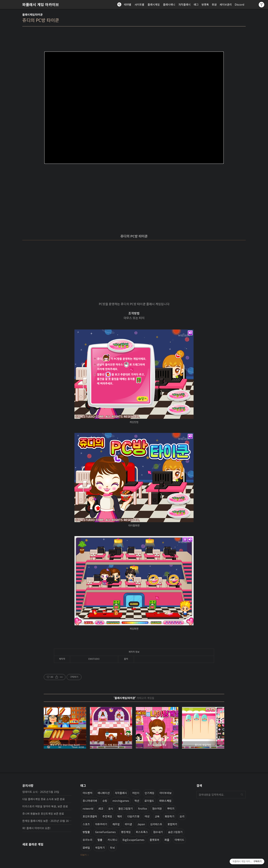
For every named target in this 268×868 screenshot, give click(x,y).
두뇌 (112, 848)
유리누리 (87, 840)
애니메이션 (104, 793)
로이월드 (149, 801)
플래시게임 (154, 4)
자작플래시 (185, 4)
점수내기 (158, 832)
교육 (157, 816)
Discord (239, 4)
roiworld (88, 808)
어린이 (136, 793)
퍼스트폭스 (142, 832)
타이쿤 (129, 824)
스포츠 (86, 824)
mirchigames (121, 801)
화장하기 (170, 816)
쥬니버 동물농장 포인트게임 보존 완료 (43, 814)
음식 (111, 808)
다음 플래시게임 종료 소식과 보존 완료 (44, 799)
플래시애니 (169, 4)
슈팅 (105, 801)
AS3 (101, 808)
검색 (242, 795)
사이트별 (139, 4)
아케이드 (179, 840)
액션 (137, 801)
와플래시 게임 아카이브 (41, 4)
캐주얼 (116, 824)
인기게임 (149, 793)
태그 (196, 4)
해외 (120, 816)
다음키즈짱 (133, 816)
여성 (147, 816)
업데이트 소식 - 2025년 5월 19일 (41, 792)
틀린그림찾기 (126, 808)
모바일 (86, 848)
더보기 (83, 855)
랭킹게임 (126, 832)
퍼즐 (167, 840)
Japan (141, 824)
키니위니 (112, 840)
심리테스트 (156, 824)
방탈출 (86, 832)
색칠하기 (100, 848)
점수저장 (157, 808)
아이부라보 (166, 793)
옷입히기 (172, 824)
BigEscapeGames (133, 840)
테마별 (128, 4)
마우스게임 (165, 801)
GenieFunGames (105, 832)
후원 (214, 4)
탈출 (100, 840)
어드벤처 (87, 793)
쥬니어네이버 (90, 801)
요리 (182, 816)
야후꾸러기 (101, 824)
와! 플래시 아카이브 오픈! (36, 828)
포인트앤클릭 (90, 816)
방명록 (205, 4)
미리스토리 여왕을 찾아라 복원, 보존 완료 (45, 806)
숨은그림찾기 (175, 832)
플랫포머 (154, 840)
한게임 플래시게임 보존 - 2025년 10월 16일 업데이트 (47, 821)
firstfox (143, 808)
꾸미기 (171, 808)
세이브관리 (226, 4)
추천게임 (107, 816)
